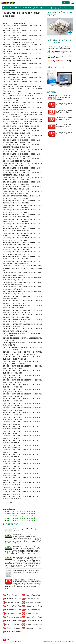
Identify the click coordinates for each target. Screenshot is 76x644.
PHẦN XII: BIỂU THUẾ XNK (32, 614)
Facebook (18, 641)
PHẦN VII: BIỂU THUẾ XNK (12, 606)
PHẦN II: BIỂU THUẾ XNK (31, 595)
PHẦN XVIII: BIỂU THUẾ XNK (32, 625)
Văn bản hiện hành (65, 8)
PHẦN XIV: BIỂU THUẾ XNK (32, 617)
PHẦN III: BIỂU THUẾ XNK (12, 599)
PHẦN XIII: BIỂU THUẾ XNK (12, 617)
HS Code (17, 8)
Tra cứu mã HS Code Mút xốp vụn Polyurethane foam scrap (60, 98)
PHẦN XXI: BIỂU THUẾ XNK (12, 632)
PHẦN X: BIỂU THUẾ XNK (31, 610)
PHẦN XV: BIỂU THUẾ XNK (12, 621)
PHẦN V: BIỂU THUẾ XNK (12, 603)
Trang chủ (7, 8)
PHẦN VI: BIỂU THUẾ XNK (32, 603)
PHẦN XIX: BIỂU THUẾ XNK (12, 628)
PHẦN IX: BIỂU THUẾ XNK (12, 610)
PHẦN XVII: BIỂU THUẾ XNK (13, 625)
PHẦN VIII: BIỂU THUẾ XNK (32, 606)
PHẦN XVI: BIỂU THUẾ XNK (32, 621)
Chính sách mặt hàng (48, 8)
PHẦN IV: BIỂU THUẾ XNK (32, 599)
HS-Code (13, 503)
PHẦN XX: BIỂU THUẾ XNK (32, 628)
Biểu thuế (27, 8)
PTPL (36, 8)
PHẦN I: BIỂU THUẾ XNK (12, 595)
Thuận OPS (71, 641)
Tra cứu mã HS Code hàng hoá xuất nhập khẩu (21, 511)
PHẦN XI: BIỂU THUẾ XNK (12, 614)
